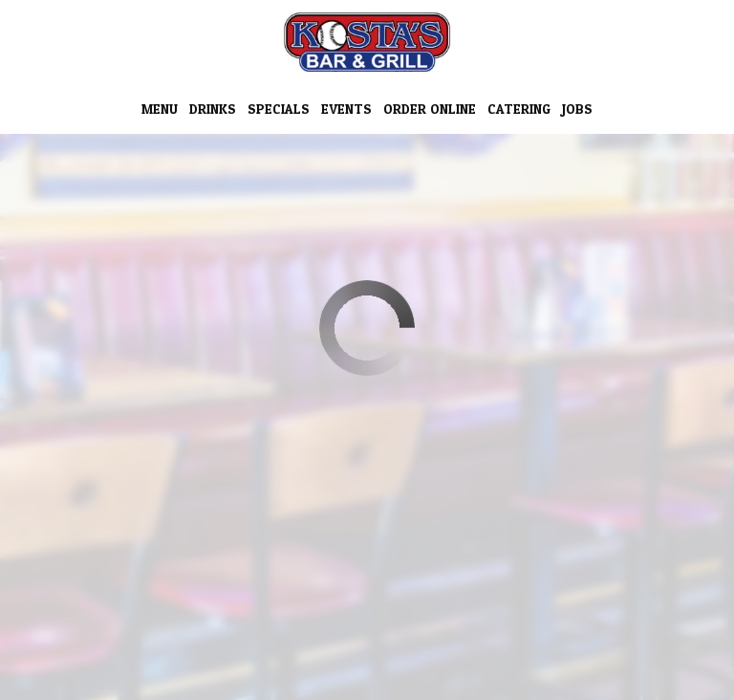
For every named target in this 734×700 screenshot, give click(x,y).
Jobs (577, 110)
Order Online (430, 110)
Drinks (213, 110)
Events (346, 110)
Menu (160, 110)
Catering (519, 110)
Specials (279, 110)
